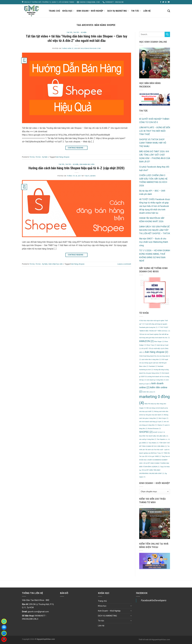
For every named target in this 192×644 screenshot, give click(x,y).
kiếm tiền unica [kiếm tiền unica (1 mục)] (149, 392)
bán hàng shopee (63, 157)
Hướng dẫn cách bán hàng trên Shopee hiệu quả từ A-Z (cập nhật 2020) (77, 168)
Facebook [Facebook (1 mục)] (153, 366)
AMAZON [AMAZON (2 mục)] (146, 341)
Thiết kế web (144, 639)
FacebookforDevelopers (153, 600)
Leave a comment (124, 264)
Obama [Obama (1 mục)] (161, 425)
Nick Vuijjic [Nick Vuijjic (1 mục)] (163, 418)
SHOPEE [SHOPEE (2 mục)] (146, 432)
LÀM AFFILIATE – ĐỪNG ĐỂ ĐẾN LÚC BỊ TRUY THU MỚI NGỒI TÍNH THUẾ (155, 131)
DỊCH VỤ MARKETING (118, 11)
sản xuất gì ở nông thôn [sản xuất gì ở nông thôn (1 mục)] (148, 439)
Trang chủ (54, 11)
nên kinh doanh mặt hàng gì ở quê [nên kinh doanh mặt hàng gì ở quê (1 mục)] (151, 422)
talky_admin (90, 176)
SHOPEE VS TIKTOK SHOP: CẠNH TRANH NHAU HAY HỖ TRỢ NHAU (153, 143)
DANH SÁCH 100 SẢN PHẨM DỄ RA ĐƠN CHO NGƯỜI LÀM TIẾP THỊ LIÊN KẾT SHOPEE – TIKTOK (155, 230)
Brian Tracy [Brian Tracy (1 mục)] (152, 345)
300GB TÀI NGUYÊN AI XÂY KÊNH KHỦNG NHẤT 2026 (152, 220)
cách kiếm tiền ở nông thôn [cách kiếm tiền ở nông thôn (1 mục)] (151, 360)
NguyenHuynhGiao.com (91, 48)
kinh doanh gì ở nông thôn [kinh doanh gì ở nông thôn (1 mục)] (156, 380)
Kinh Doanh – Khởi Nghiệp (91, 11)
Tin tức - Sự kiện (80, 32)
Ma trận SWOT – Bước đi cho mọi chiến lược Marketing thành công (154, 242)
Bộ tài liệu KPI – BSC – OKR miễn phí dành (152, 193)
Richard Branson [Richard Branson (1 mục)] (154, 429)
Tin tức (136, 11)
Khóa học (68, 11)
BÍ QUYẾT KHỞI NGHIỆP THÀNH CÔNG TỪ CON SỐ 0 (154, 121)
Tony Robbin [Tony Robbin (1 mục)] (154, 443)
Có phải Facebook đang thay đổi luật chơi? (154, 169)
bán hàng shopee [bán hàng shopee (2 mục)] (157, 352)
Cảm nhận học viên (87, 164)
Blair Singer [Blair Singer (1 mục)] (159, 342)
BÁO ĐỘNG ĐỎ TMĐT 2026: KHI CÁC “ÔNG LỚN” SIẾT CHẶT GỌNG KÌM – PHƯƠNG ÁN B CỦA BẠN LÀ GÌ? (155, 157)
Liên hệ (147, 11)
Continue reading (77, 148)
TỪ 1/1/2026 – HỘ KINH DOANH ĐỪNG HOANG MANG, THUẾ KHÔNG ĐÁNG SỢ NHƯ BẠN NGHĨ (155, 256)
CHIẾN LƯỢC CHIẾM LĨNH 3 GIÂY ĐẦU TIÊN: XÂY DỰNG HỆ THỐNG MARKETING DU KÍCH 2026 (153, 180)
